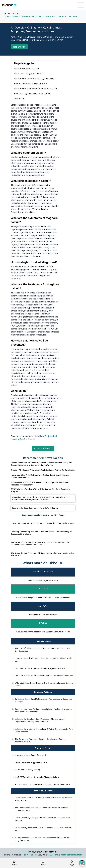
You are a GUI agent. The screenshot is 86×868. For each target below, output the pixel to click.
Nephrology (19, 47)
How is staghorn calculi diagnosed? (30, 84)
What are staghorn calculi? (27, 69)
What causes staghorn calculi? (28, 74)
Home (7, 13)
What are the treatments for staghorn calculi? (36, 89)
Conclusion (19, 99)
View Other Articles (43, 448)
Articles (16, 13)
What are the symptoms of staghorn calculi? (35, 79)
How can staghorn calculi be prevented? (33, 94)
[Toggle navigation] (81, 5)
